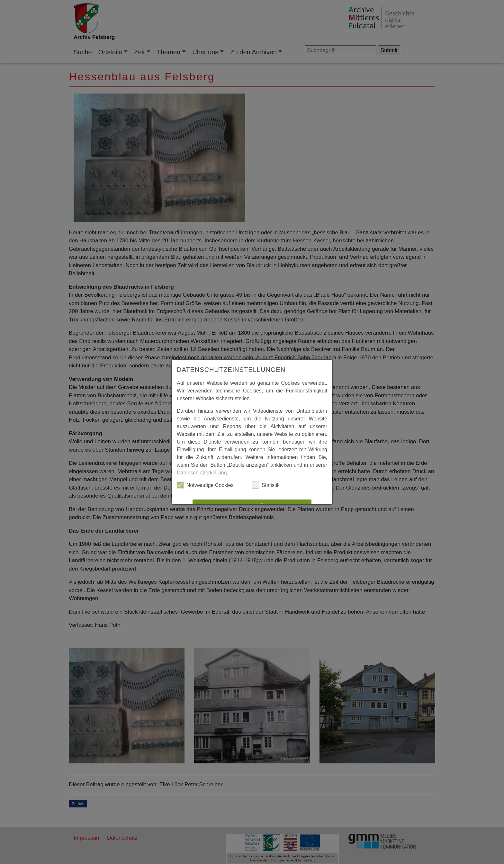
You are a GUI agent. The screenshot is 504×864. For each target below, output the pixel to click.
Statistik (266, 485)
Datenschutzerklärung (202, 473)
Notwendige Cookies (205, 485)
